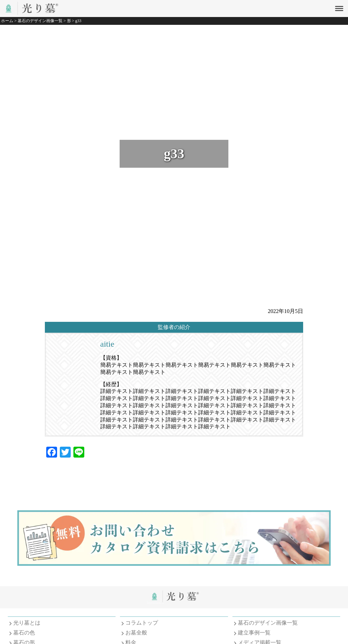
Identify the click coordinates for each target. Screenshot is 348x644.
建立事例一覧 (254, 633)
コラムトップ (142, 623)
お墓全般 (136, 633)
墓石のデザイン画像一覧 (268, 623)
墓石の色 (24, 633)
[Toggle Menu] (339, 9)
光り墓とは (27, 623)
